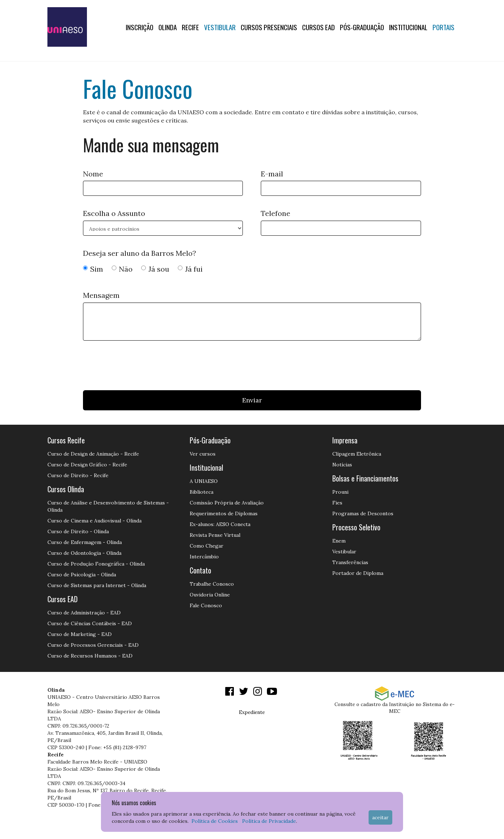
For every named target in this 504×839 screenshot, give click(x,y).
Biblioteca (202, 492)
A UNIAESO (204, 481)
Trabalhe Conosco (212, 584)
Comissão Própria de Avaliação (227, 503)
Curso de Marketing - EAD (80, 634)
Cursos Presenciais (269, 27)
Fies (337, 503)
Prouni (340, 492)
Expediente (252, 712)
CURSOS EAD (318, 27)
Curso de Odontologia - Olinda (84, 553)
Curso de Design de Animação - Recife (93, 454)
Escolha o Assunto (114, 213)
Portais (443, 27)
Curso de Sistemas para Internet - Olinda (97, 585)
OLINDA (168, 27)
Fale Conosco (206, 605)
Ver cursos (203, 454)
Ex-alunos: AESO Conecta (220, 524)
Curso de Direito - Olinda (78, 531)
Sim (93, 269)
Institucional (408, 27)
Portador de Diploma (358, 573)
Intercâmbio (204, 557)
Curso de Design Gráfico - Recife (87, 465)
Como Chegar (207, 546)
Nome (93, 174)
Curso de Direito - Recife (78, 475)
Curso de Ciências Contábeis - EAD (90, 623)
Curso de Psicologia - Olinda (82, 575)
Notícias (342, 465)
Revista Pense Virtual (215, 535)
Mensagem (101, 295)
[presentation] (138, 367)
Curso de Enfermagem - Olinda (85, 542)
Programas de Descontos (363, 513)
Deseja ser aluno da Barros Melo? (140, 253)
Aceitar (380, 817)
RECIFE (190, 27)
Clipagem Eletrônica (357, 454)
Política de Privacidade (269, 821)
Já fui (190, 269)
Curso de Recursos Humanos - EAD (90, 656)
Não (122, 269)
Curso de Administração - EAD (84, 613)
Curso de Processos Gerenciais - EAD (93, 645)
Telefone (276, 213)
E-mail (272, 174)
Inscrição (140, 27)
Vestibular (220, 27)
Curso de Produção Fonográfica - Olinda (96, 564)
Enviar (252, 400)
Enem (339, 541)
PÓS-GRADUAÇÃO (362, 27)
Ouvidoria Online (210, 595)
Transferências (350, 562)
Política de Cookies (215, 821)
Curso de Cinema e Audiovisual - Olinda (94, 521)
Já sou (155, 269)
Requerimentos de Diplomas (224, 513)
